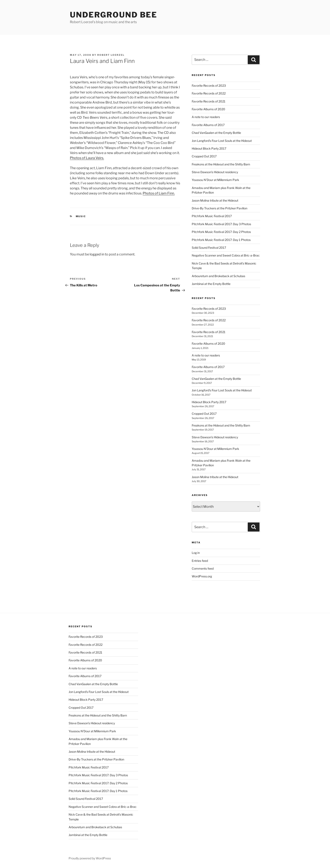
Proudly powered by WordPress (90, 858)
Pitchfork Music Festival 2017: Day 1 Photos (221, 240)
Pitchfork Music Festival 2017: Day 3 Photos (221, 224)
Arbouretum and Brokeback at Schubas (218, 276)
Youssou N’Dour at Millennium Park (215, 180)
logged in (97, 254)
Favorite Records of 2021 (209, 101)
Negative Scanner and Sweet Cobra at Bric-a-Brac (226, 255)
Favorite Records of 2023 (209, 86)
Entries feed (200, 561)
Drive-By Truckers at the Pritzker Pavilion (220, 208)
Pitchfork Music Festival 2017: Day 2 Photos (221, 232)
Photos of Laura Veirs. (87, 158)
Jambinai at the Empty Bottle (211, 284)
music (81, 216)
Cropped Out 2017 (204, 156)
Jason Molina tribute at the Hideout (215, 200)
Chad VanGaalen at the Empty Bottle (216, 133)
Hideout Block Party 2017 (209, 148)
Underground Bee (114, 15)
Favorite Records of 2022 (209, 93)
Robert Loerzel (111, 55)
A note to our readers (206, 117)
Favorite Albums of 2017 (208, 125)
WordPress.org (202, 576)
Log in (196, 553)
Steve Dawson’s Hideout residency (215, 172)
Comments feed (203, 568)
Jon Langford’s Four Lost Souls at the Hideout (222, 141)
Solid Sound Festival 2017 (209, 248)
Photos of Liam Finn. (159, 193)
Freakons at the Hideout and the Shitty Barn (221, 164)
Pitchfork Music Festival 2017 (212, 216)
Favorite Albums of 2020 (208, 109)
